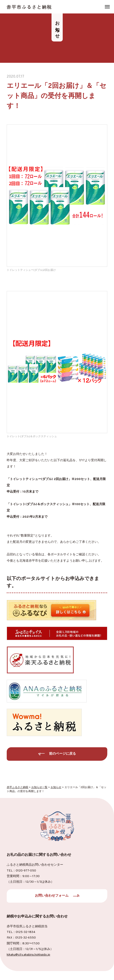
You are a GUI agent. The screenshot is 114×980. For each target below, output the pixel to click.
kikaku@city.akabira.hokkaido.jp (28, 955)
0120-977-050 (26, 871)
